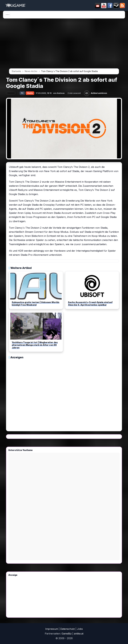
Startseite (16, 71)
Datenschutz (68, 629)
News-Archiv (31, 71)
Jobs (80, 629)
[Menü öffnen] (8, 15)
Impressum (52, 629)
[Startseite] (15, 5)
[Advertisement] (64, 44)
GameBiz (67, 634)
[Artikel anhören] (87, 93)
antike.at (79, 634)
